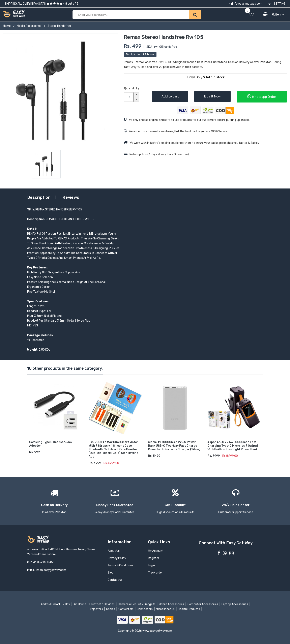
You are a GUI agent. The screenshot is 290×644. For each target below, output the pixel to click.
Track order (155, 573)
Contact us (115, 580)
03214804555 (47, 562)
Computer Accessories (203, 604)
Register (154, 558)
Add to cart (170, 96)
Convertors (126, 609)
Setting (277, 4)
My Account (156, 551)
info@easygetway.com (246, 4)
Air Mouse (80, 604)
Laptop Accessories (235, 604)
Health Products (189, 609)
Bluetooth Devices (102, 604)
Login (151, 565)
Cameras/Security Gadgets (137, 604)
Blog (111, 573)
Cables (111, 609)
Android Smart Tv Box (56, 604)
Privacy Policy (117, 558)
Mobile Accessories (29, 26)
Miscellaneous (166, 609)
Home (7, 26)
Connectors (145, 609)
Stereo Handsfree (59, 26)
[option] (60, 91)
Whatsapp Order (262, 96)
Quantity (132, 88)
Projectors (96, 609)
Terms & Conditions (120, 565)
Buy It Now (212, 96)
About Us (114, 551)
